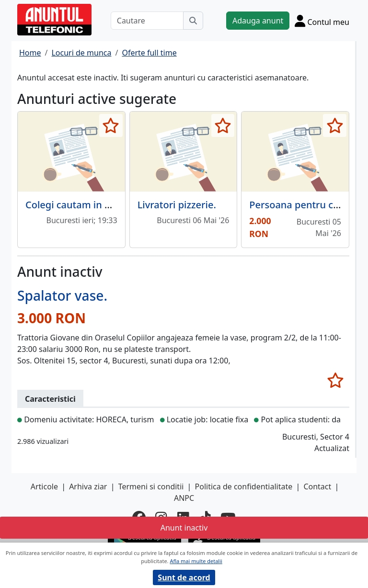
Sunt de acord (184, 577)
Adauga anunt (258, 21)
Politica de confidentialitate (244, 486)
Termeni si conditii (151, 486)
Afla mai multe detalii (196, 561)
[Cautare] (147, 21)
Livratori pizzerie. (177, 205)
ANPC (184, 498)
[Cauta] (193, 21)
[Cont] (322, 21)
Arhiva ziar (88, 486)
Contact (317, 486)
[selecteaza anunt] (111, 125)
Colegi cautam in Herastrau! (89, 205)
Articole (44, 486)
